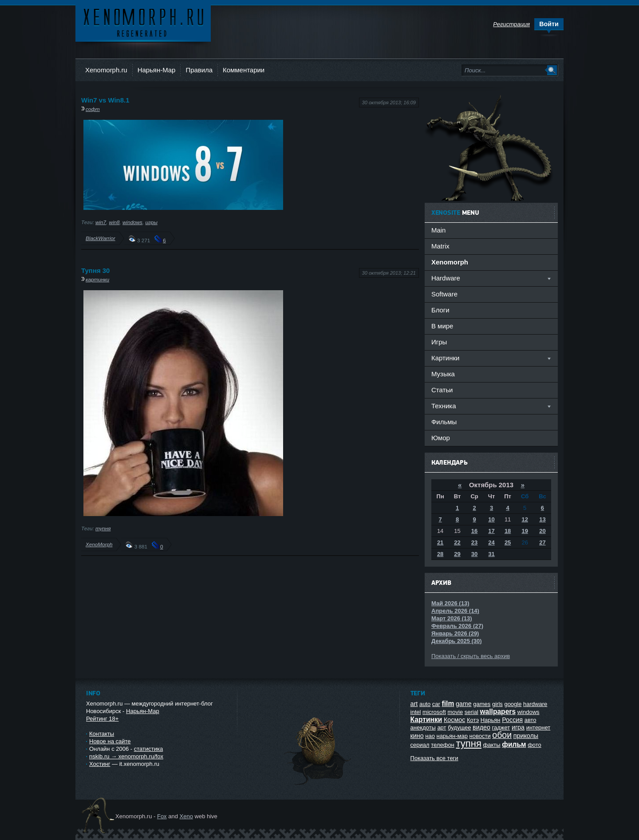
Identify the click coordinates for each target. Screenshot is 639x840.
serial (471, 712)
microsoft (434, 712)
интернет (538, 728)
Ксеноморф (143, 22)
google (513, 704)
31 (491, 554)
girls (497, 704)
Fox (162, 816)
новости (480, 736)
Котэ (473, 720)
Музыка (443, 374)
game (464, 704)
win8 (114, 222)
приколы (526, 736)
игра (518, 727)
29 (457, 554)
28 (440, 554)
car (436, 704)
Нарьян (491, 720)
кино (417, 736)
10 (491, 519)
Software (444, 294)
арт (442, 728)
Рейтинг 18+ (102, 719)
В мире (442, 326)
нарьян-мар (452, 736)
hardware (535, 704)
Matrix (440, 246)
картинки (97, 279)
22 (457, 542)
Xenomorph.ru (106, 70)
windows (132, 222)
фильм (514, 744)
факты (492, 745)
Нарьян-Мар (157, 70)
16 (474, 531)
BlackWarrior (101, 238)
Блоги (440, 310)
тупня (103, 528)
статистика (148, 749)
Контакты (102, 734)
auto (425, 704)
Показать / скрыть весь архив (471, 656)
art (414, 704)
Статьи (442, 390)
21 (440, 542)
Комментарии (244, 70)
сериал (420, 745)
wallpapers (498, 712)
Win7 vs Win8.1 (105, 100)
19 (525, 531)
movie (455, 712)
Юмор (441, 438)
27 (542, 542)
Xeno (186, 816)
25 (508, 542)
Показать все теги (434, 758)
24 (491, 542)
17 (491, 531)
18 (508, 531)
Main (438, 230)
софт (93, 109)
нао (430, 736)
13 (542, 519)
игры (151, 222)
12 (525, 519)
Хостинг (100, 764)
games (482, 704)
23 (474, 542)
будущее (459, 728)
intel (416, 712)
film (448, 704)
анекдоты (423, 728)
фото (534, 745)
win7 (101, 222)
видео (481, 727)
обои (502, 735)
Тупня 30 (95, 270)
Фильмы (444, 422)
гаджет (501, 728)
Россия (512, 720)
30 (474, 554)
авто (531, 720)
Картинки (426, 720)
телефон (443, 745)
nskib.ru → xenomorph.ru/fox (126, 756)
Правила (199, 70)
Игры (439, 342)
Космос (454, 720)
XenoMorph (99, 544)
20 (542, 531)
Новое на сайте (110, 741)
